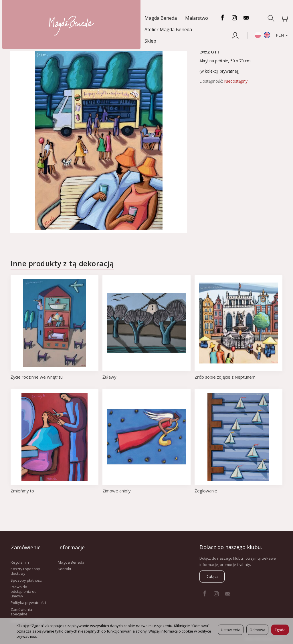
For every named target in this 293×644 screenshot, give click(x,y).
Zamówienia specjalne (21, 611)
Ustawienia (231, 630)
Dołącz (212, 576)
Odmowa (257, 630)
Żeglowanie (206, 491)
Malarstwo (62, 18)
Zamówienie (25, 547)
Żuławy (109, 377)
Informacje (71, 547)
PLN (278, 30)
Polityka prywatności (28, 602)
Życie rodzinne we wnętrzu (37, 377)
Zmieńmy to (22, 491)
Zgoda (280, 630)
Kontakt (65, 569)
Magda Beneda (26, 18)
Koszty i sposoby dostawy (25, 571)
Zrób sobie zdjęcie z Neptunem (225, 377)
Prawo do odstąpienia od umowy (24, 591)
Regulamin (20, 562)
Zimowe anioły (117, 491)
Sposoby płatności (26, 580)
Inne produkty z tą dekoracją (62, 263)
